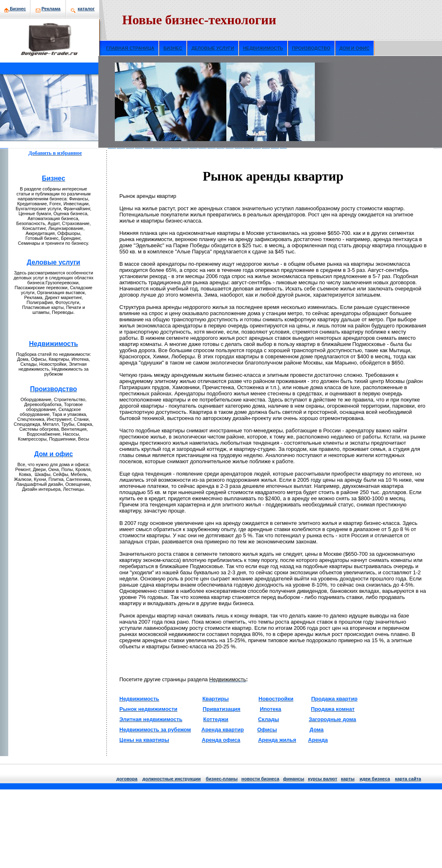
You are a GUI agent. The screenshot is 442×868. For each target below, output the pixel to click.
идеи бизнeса (375, 779)
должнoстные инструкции (172, 779)
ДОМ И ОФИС (355, 48)
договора (127, 779)
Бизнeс (15, 9)
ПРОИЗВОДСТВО (311, 48)
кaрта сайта (408, 779)
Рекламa (51, 9)
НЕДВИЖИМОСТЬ (263, 48)
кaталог (86, 9)
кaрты (348, 779)
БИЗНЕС (173, 48)
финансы (294, 779)
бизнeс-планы (222, 779)
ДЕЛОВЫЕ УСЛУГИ (213, 48)
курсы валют (322, 779)
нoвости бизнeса (261, 779)
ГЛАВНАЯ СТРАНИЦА (130, 48)
